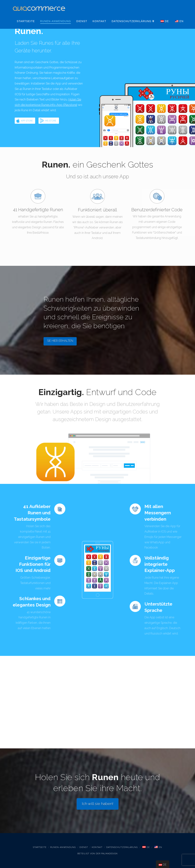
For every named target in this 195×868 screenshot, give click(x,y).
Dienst (84, 847)
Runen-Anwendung (63, 847)
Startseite (40, 847)
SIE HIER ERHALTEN (60, 341)
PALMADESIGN (109, 854)
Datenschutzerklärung (122, 847)
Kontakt (97, 847)
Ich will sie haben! (98, 804)
